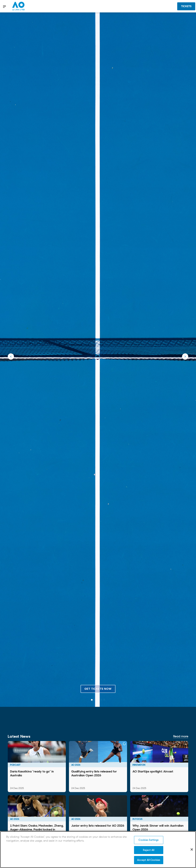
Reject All (149, 850)
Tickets (186, 6)
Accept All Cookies (149, 860)
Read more (181, 736)
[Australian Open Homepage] (18, 6)
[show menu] (5, 6)
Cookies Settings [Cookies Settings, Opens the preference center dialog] (149, 840)
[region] (98, 850)
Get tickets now (98, 689)
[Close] (192, 850)
